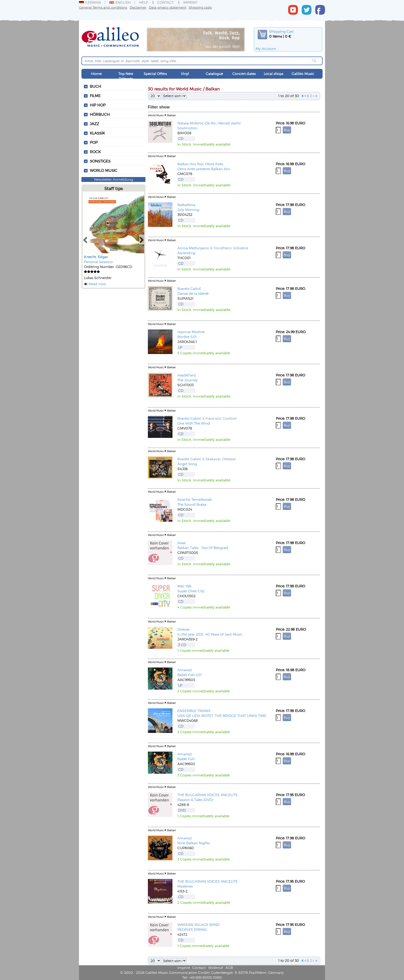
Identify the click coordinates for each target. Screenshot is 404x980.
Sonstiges (100, 161)
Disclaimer (138, 7)
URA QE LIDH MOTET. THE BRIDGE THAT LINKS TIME (222, 716)
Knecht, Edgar (96, 257)
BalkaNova (186, 205)
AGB (229, 968)
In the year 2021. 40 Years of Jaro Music (210, 634)
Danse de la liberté (193, 293)
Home (96, 74)
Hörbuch (100, 114)
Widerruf (216, 968)
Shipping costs (200, 7)
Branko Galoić (189, 289)
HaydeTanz (187, 375)
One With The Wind (194, 423)
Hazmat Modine (191, 332)
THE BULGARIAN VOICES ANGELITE (208, 795)
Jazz (94, 124)
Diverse (183, 629)
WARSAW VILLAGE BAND (199, 925)
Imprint (190, 2)
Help (143, 2)
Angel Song (187, 464)
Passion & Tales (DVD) (195, 800)
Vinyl (185, 74)
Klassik (97, 133)
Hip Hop (98, 105)
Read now (97, 284)
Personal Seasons (98, 262)
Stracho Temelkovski (195, 499)
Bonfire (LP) (187, 337)
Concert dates (244, 74)
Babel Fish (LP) (189, 675)
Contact (165, 2)
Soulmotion (187, 128)
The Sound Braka (192, 504)
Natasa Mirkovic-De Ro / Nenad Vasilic (209, 123)
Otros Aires (214, 164)
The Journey (187, 380)
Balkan (171, 115)
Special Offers (155, 74)
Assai (182, 543)
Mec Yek (184, 586)
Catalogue (214, 74)
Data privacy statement (168, 7)
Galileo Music (303, 74)
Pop (94, 142)
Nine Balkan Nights (194, 843)
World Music (104, 170)
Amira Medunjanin (193, 248)
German (90, 2)
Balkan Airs (187, 164)
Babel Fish (186, 759)
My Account (266, 49)
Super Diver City (191, 591)
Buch (95, 86)
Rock (95, 152)
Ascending (186, 253)
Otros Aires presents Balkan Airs (204, 169)
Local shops (273, 74)
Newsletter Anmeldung (114, 179)
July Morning (188, 210)
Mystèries (185, 886)
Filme (95, 96)
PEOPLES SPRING (192, 929)
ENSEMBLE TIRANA (194, 711)
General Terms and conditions (103, 7)
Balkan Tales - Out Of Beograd (203, 548)
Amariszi (185, 670)
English (120, 2)
